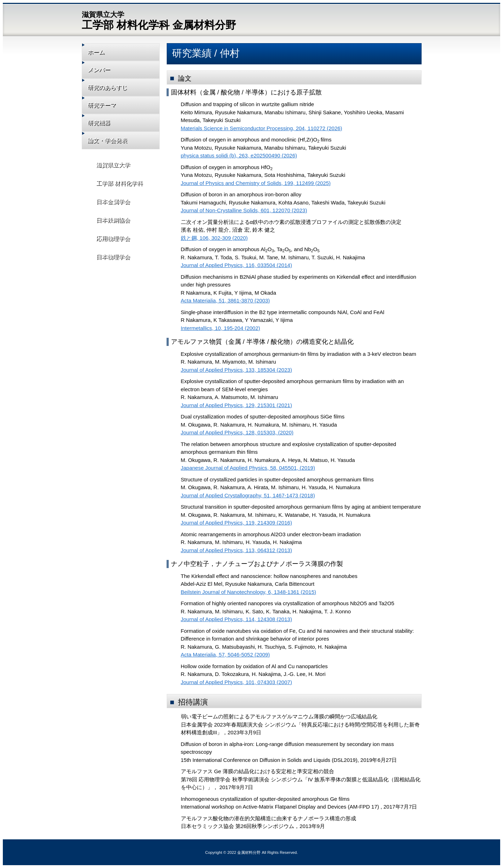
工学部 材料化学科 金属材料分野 (159, 20)
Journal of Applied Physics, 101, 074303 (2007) (236, 682)
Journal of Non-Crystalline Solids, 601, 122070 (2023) (244, 210)
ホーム (101, 53)
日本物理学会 (109, 273)
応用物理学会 (109, 253)
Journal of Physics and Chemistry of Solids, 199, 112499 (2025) (256, 183)
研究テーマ (106, 110)
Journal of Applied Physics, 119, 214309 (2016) (236, 523)
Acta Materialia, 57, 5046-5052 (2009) (225, 655)
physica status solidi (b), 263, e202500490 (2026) (239, 155)
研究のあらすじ (112, 91)
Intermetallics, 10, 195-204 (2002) (221, 328)
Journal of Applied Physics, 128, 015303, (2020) (237, 432)
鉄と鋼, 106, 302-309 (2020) (214, 238)
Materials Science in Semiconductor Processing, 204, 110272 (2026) (262, 128)
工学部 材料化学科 (115, 194)
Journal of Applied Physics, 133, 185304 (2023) (236, 370)
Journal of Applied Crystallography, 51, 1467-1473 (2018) (248, 495)
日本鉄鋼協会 (109, 233)
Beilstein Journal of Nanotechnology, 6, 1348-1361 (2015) (248, 592)
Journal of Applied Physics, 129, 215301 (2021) (236, 405)
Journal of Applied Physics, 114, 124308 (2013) (236, 619)
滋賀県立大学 (109, 174)
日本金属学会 (109, 213)
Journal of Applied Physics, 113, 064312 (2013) (236, 550)
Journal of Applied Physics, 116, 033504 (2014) (236, 265)
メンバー (104, 72)
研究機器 (104, 129)
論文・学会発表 (112, 148)
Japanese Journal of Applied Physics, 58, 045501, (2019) (248, 468)
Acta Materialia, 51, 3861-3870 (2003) (225, 300)
